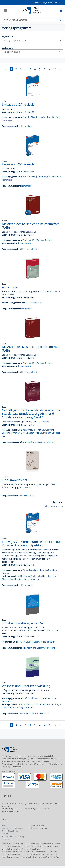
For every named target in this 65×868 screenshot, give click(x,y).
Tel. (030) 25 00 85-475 (39, 828)
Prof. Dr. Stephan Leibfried (47, 433)
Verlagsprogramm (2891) (33, 40)
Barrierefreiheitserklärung (13, 837)
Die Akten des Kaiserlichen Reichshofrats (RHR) (31, 226)
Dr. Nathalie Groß (34, 303)
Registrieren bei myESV (52, 3)
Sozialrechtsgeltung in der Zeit (23, 623)
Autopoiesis (10, 287)
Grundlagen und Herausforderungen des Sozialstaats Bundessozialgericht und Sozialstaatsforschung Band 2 (31, 414)
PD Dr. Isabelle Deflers (33, 570)
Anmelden (38, 3)
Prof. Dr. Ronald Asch (25, 576)
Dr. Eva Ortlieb (24, 243)
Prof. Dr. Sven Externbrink (22, 579)
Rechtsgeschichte (30, 249)
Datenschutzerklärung (11, 828)
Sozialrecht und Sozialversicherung (38, 442)
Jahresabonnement (54, 506)
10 (55, 69)
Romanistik (27, 126)
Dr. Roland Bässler (24, 704)
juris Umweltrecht (15, 480)
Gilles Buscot (43, 576)
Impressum (7, 839)
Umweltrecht (28, 496)
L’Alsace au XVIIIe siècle (18, 104)
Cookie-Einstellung (10, 831)
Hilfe (4, 825)
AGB (4, 834)
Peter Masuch (29, 430)
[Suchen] (29, 20)
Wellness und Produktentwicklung (26, 686)
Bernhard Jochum (21, 707)
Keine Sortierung (33, 52)
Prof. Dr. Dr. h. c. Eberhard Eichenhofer (36, 642)
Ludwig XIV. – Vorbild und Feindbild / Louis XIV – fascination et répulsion (32, 543)
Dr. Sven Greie (41, 704)
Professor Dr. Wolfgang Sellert (37, 240)
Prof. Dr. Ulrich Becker (23, 433)
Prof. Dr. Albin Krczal (32, 698)
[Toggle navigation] (6, 11)
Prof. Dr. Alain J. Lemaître (34, 117)
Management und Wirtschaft (35, 714)
